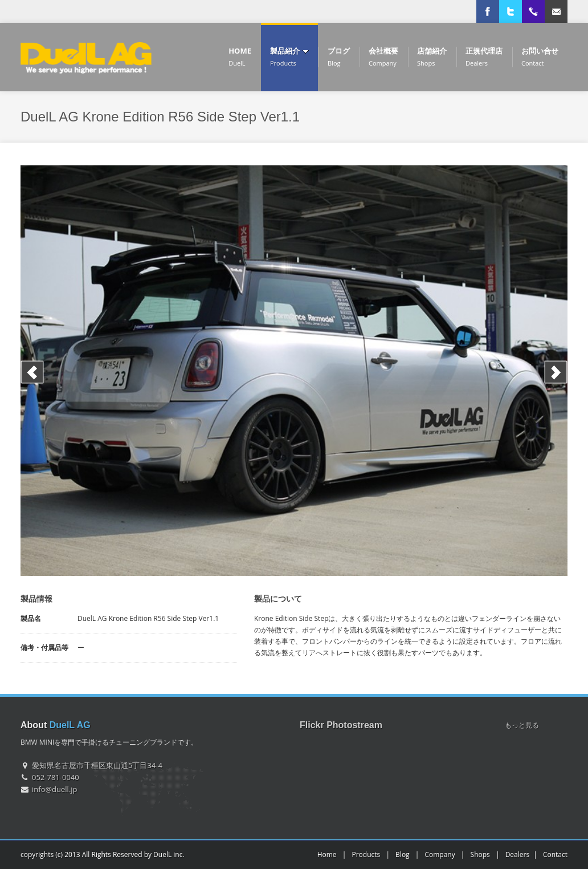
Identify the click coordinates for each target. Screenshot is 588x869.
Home (327, 854)
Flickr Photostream (341, 725)
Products (366, 854)
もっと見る (522, 725)
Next (556, 372)
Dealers (518, 854)
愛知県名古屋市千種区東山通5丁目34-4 (97, 765)
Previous (32, 372)
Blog (403, 854)
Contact (555, 854)
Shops (480, 854)
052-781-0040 (56, 777)
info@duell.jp (55, 789)
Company (440, 854)
